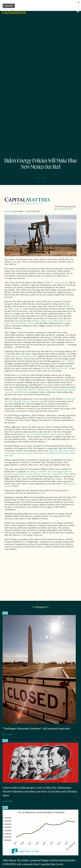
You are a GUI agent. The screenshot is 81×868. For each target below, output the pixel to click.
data (19, 375)
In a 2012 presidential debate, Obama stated (43, 434)
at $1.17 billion (67, 361)
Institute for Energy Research (23, 356)
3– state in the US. (59, 283)
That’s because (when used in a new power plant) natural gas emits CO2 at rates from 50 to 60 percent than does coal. (40, 453)
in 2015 (42, 493)
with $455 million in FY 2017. (55, 368)
